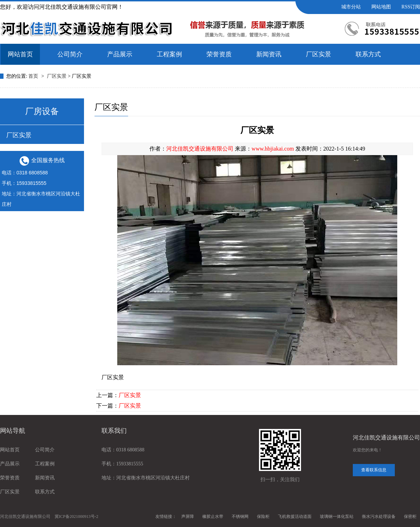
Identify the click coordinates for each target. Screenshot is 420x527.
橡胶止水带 (213, 516)
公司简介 (70, 54)
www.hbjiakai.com (273, 149)
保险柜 (263, 516)
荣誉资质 (219, 54)
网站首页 (20, 54)
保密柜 (410, 516)
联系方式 (368, 54)
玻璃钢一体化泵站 (337, 516)
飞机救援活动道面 (295, 516)
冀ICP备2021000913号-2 (76, 516)
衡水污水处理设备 (379, 516)
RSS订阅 (411, 7)
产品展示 (120, 54)
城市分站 (351, 7)
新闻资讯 (269, 54)
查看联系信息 (374, 470)
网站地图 (381, 7)
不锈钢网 (240, 516)
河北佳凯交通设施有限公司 (200, 149)
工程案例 (169, 54)
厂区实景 (318, 54)
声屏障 (188, 516)
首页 (34, 76)
